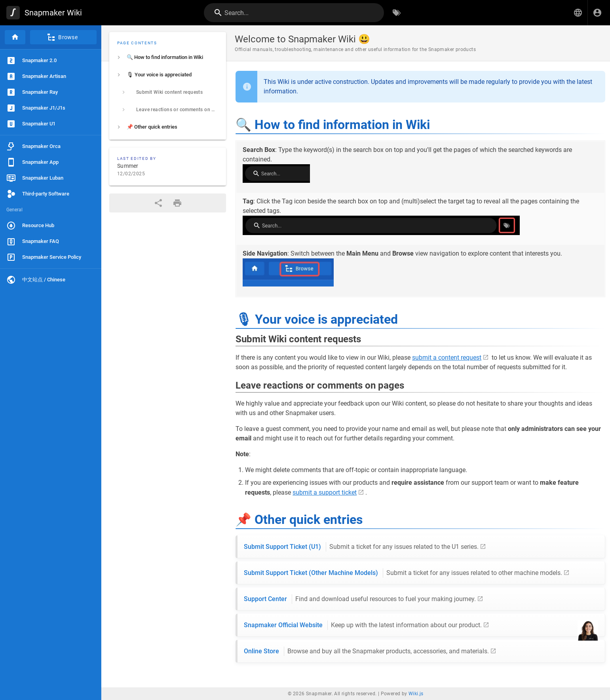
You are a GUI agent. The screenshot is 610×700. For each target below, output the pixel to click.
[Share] (158, 203)
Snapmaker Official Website (363, 625)
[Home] (15, 37)
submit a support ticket (325, 492)
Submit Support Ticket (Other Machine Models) (403, 573)
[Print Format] (177, 203)
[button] (578, 13)
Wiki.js (416, 694)
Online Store (366, 651)
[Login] (597, 13)
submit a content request (447, 358)
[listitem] (168, 57)
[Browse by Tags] (397, 13)
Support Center (360, 599)
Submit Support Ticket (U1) (361, 547)
